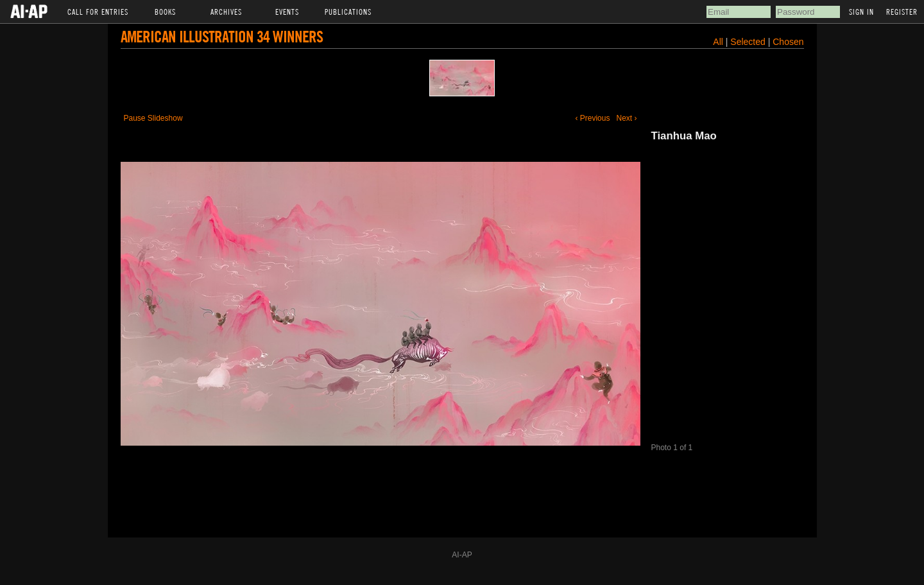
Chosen (788, 42)
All (718, 42)
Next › (626, 118)
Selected (749, 42)
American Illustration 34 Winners (222, 36)
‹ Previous (592, 118)
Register (902, 12)
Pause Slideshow (153, 118)
